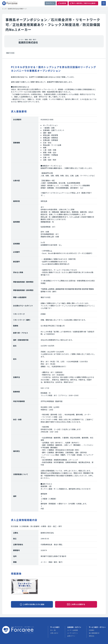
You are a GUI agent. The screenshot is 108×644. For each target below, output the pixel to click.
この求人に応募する (78, 604)
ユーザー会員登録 (73, 630)
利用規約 (92, 630)
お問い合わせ (54, 633)
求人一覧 (53, 630)
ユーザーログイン (73, 633)
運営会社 (92, 636)
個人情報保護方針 (94, 633)
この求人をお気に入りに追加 (34, 604)
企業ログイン (71, 636)
